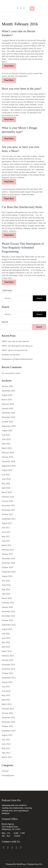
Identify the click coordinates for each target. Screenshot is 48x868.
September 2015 (9, 625)
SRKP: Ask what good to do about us (17, 346)
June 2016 (6, 585)
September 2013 (9, 731)
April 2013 (6, 753)
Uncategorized (8, 775)
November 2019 (8, 417)
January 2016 (7, 607)
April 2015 (6, 647)
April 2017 (6, 541)
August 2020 (7, 395)
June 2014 (6, 691)
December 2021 (8, 391)
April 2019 (6, 444)
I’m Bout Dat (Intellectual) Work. (22, 207)
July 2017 (6, 528)
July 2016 (6, 581)
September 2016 (9, 572)
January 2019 (7, 457)
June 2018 (6, 479)
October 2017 (7, 514)
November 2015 (8, 616)
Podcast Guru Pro (35, 864)
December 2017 (8, 506)
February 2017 (8, 550)
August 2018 (7, 470)
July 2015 (6, 634)
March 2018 (7, 492)
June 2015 (6, 638)
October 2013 (7, 726)
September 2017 (9, 519)
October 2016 (7, 567)
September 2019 (9, 426)
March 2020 (7, 400)
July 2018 (6, 475)
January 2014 (7, 713)
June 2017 (6, 532)
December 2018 (8, 461)
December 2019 (8, 413)
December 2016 (8, 559)
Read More (9, 66)
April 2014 (6, 700)
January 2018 (7, 501)
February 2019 (8, 453)
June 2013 (6, 744)
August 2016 (7, 576)
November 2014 (8, 669)
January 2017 (7, 554)
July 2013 (6, 740)
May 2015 (6, 642)
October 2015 (7, 620)
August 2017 (7, 523)
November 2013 (8, 722)
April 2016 (6, 594)
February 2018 (8, 497)
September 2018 (9, 466)
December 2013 (8, 718)
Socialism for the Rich (11, 355)
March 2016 (7, 598)
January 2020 (7, 409)
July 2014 (6, 687)
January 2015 (7, 660)
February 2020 (8, 404)
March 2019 (7, 448)
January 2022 (7, 386)
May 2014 (6, 695)
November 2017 (8, 510)
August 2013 (7, 735)
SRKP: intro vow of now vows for (15, 341)
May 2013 (6, 748)
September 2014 (9, 678)
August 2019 (7, 431)
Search (5, 322)
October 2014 (7, 673)
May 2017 (6, 536)
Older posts (7, 290)
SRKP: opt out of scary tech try (15, 350)
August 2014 (7, 682)
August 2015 (7, 629)
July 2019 (6, 435)
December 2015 (8, 612)
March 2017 (7, 545)
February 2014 (8, 709)
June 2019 (6, 439)
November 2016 (8, 563)
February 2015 (8, 656)
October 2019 (7, 422)
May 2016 (6, 589)
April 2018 (6, 488)
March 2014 (7, 704)
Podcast (5, 771)
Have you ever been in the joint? (22, 89)
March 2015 (7, 651)
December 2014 (8, 665)
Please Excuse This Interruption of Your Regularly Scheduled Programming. (23, 248)
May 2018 (6, 484)
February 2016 (8, 603)
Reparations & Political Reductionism (17, 359)
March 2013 (7, 757)
